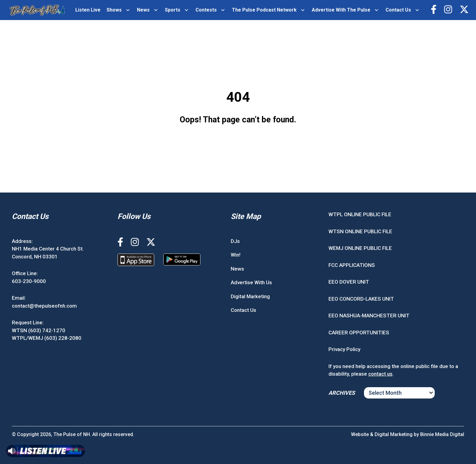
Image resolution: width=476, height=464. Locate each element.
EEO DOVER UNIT (349, 282)
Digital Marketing (250, 296)
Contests (206, 10)
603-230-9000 (29, 281)
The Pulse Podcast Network (264, 10)
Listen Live (88, 10)
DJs (235, 241)
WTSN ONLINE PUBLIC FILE (360, 231)
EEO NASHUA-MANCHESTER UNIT (369, 316)
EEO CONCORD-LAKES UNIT (361, 299)
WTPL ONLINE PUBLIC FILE (360, 214)
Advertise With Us (251, 282)
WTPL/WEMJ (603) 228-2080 (47, 338)
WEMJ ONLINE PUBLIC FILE (360, 248)
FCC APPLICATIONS (352, 265)
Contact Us (398, 10)
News (143, 10)
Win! (236, 255)
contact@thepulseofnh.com (44, 306)
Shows (114, 10)
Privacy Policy (344, 349)
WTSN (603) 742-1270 (39, 330)
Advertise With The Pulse (341, 10)
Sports (173, 10)
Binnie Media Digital (442, 434)
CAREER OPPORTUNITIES (359, 333)
